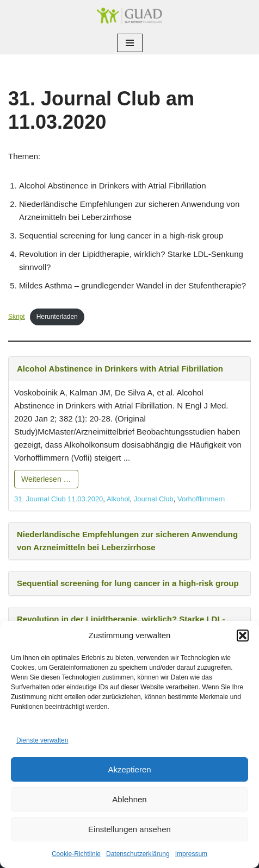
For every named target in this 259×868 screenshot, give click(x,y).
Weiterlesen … (46, 479)
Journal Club (154, 499)
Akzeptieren (129, 769)
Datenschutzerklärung (138, 854)
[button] (243, 636)
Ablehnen (129, 799)
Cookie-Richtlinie (76, 854)
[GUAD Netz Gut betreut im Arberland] (129, 16)
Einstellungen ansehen (129, 829)
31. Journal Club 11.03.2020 (58, 499)
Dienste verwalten (42, 740)
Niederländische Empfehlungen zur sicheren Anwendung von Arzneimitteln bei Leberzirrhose (127, 541)
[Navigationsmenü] (130, 43)
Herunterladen (57, 317)
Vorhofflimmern (201, 499)
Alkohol (118, 499)
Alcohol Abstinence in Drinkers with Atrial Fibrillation (120, 369)
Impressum (191, 854)
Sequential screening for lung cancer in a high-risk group (128, 583)
